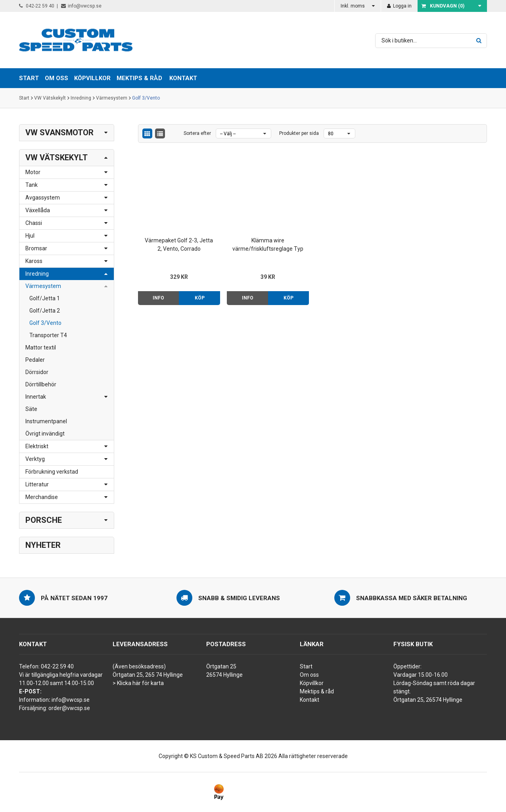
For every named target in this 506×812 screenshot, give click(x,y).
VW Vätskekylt (50, 98)
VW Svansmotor (59, 132)
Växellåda (38, 210)
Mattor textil (41, 347)
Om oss (309, 675)
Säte (31, 409)
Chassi (34, 223)
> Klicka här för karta (138, 683)
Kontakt (183, 78)
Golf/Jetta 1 (45, 298)
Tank (32, 185)
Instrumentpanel (46, 421)
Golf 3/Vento (146, 98)
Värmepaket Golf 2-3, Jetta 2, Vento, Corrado (179, 245)
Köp (200, 298)
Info (158, 298)
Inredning (81, 98)
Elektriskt (37, 446)
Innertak (36, 397)
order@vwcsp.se (69, 708)
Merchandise (42, 497)
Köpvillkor (312, 683)
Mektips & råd (317, 691)
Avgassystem (43, 198)
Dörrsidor (37, 372)
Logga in (399, 6)
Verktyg (35, 459)
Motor (33, 172)
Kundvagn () (443, 6)
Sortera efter (197, 133)
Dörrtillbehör (41, 384)
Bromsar (36, 248)
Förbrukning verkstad (52, 472)
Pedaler (35, 360)
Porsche (44, 520)
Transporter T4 (48, 335)
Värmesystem (112, 98)
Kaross (34, 261)
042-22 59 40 (37, 6)
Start (24, 98)
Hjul (30, 236)
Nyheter (43, 545)
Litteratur (37, 484)
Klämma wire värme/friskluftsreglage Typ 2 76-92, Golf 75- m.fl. (268, 245)
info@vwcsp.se (81, 6)
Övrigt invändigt (45, 434)
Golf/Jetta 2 (45, 311)
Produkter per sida (299, 133)
